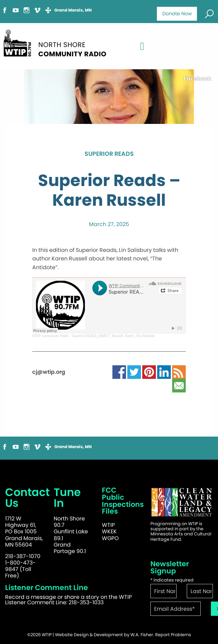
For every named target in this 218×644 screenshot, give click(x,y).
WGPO (110, 538)
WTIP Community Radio (50, 336)
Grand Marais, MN (73, 10)
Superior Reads (109, 154)
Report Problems (173, 635)
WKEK (109, 531)
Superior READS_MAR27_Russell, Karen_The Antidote (113, 336)
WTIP (108, 525)
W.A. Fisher (142, 635)
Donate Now (177, 14)
